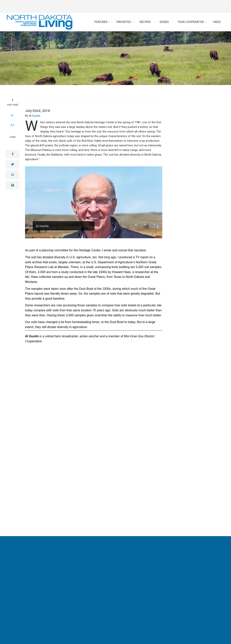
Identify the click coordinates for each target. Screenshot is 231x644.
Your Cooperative (191, 22)
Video (217, 22)
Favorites (124, 22)
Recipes (145, 22)
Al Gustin (35, 116)
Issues (164, 22)
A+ (13, 125)
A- (13, 115)
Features (101, 22)
